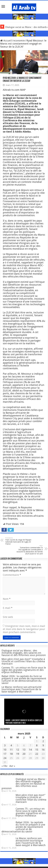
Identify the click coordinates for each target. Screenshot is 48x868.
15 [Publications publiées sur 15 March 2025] (37, 750)
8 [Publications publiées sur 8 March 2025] (37, 745)
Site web (8, 617)
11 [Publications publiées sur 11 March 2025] (11, 750)
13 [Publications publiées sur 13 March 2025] (24, 750)
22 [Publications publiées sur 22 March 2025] (37, 754)
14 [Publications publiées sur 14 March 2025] (30, 750)
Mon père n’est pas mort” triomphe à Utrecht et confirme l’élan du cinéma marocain (23, 661)
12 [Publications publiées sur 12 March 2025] (18, 750)
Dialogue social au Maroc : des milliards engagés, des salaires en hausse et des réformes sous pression (24, 653)
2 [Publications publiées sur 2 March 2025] (43, 741)
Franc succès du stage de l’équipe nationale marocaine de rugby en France (18, 541)
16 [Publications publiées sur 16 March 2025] (43, 750)
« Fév (4, 766)
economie (19, 41)
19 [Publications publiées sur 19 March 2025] (18, 754)
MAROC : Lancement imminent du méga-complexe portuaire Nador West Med (24, 722)
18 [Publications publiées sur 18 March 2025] (11, 754)
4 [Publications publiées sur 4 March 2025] (11, 745)
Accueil (6, 41)
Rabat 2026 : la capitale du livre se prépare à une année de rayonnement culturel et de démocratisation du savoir (24, 680)
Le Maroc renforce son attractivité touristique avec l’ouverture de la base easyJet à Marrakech (22, 689)
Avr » (12, 766)
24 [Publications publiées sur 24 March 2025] (5, 758)
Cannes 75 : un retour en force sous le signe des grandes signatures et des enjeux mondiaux (24, 670)
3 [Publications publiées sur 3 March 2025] (5, 745)
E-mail (8, 608)
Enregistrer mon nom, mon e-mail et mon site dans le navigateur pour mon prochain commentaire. (24, 629)
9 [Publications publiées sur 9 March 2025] (43, 745)
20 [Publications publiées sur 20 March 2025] (24, 754)
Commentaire (12, 575)
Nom (7, 599)
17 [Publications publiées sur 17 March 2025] (5, 754)
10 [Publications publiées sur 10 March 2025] (5, 750)
